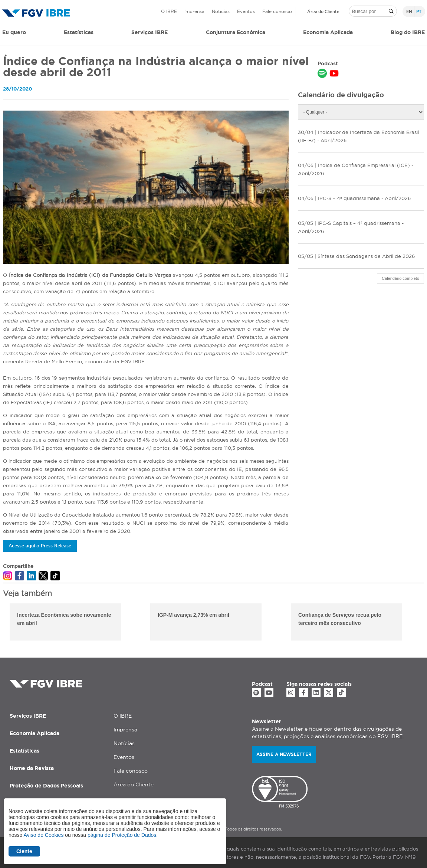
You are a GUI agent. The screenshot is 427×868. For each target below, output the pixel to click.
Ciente (24, 851)
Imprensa (194, 11)
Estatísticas (79, 32)
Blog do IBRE (408, 32)
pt (419, 12)
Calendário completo (400, 278)
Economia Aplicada (35, 733)
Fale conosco (277, 11)
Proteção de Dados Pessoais (46, 786)
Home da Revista (32, 768)
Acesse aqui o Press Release (40, 546)
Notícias (221, 11)
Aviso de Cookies (43, 835)
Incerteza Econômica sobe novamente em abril (64, 619)
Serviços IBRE (28, 716)
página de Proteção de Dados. (123, 835)
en (409, 12)
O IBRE (169, 11)
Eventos (246, 11)
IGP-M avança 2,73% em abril (193, 615)
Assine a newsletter (284, 754)
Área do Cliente (323, 12)
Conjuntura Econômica (236, 32)
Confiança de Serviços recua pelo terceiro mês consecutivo (340, 619)
